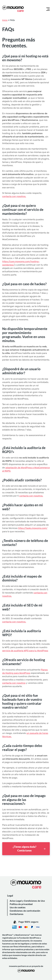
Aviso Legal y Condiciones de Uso (27, 901)
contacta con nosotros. (14, 196)
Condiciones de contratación (25, 911)
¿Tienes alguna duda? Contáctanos (25, 849)
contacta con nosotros (14, 683)
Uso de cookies (18, 907)
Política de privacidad (21, 904)
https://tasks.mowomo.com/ (33, 528)
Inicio (5, 20)
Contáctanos (17, 914)
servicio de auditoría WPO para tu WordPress (25, 651)
